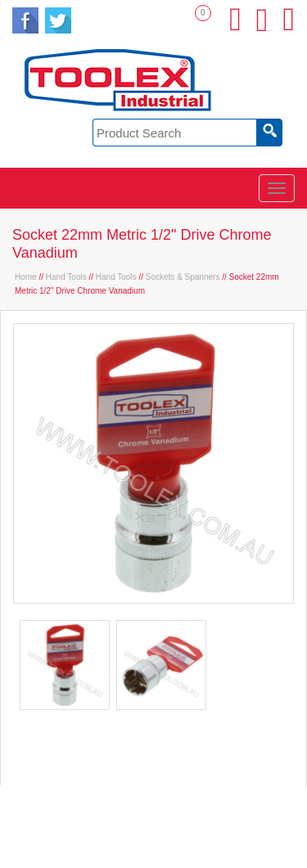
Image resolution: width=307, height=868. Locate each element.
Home (26, 277)
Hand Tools (66, 277)
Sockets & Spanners (183, 277)
